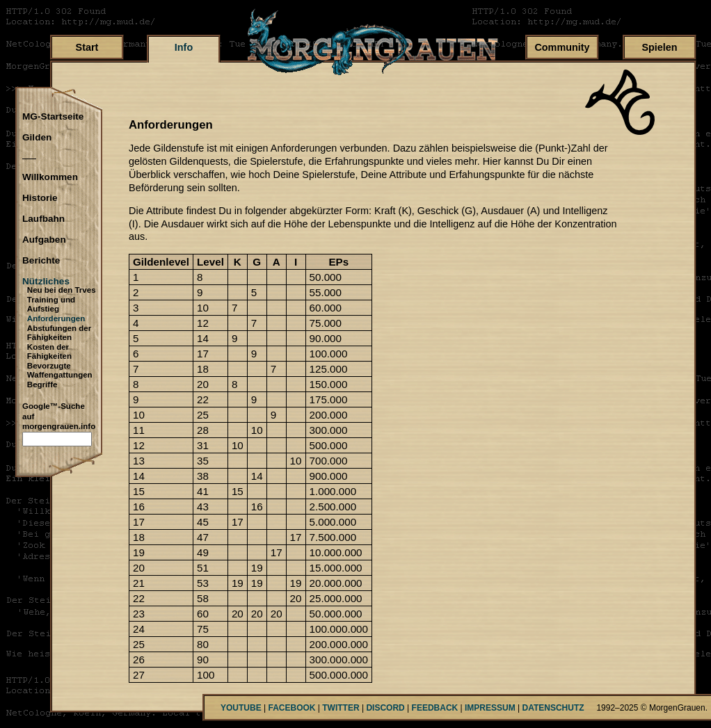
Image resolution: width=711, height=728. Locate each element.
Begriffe (42, 385)
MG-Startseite (53, 117)
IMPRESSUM (490, 708)
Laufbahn (43, 219)
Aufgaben (44, 240)
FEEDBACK (435, 708)
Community (562, 47)
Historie (40, 198)
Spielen (659, 47)
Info (184, 47)
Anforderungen (56, 318)
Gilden (37, 138)
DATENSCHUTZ (553, 708)
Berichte (41, 261)
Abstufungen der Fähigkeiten (59, 333)
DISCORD (385, 708)
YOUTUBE (241, 708)
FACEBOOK (291, 708)
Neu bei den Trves (62, 290)
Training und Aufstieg (51, 305)
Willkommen (50, 177)
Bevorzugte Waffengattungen (60, 371)
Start (87, 47)
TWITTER (341, 708)
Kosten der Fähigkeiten (49, 352)
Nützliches (46, 282)
